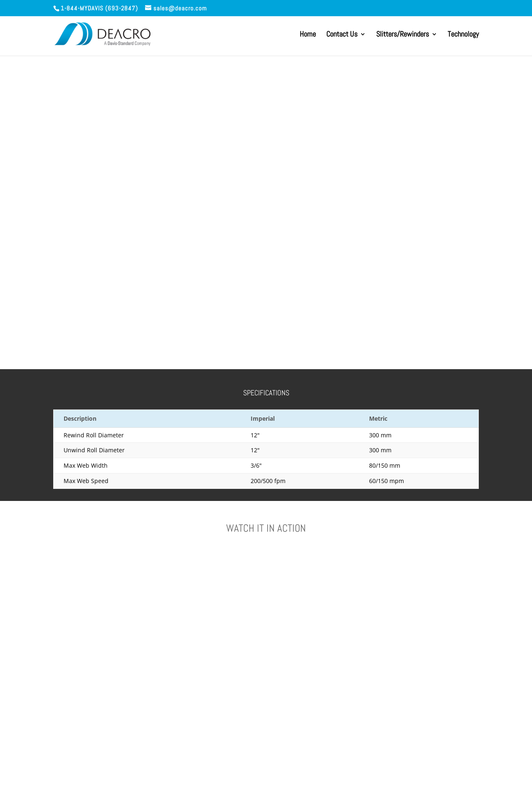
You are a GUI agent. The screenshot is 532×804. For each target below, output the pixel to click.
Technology (463, 35)
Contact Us (342, 35)
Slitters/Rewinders (403, 35)
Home (308, 35)
